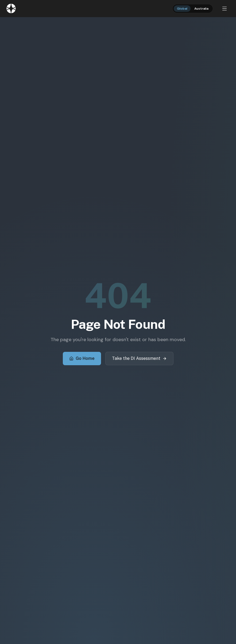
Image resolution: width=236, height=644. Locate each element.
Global (182, 9)
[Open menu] (225, 9)
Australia (201, 9)
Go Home (82, 358)
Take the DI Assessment (139, 358)
